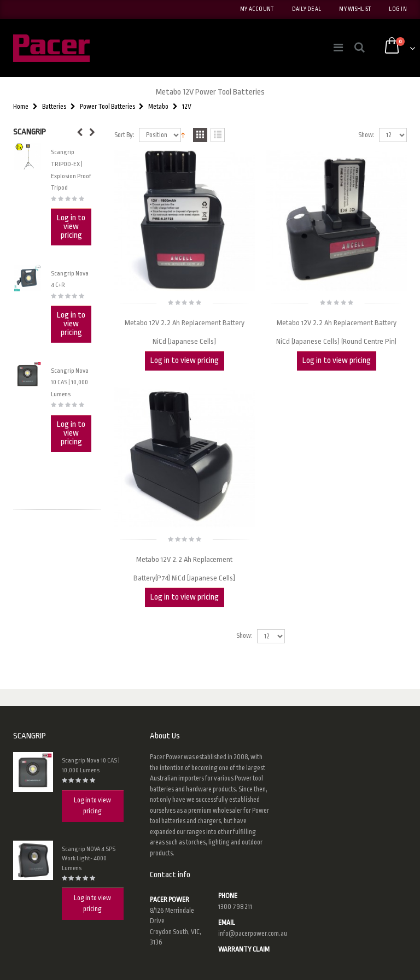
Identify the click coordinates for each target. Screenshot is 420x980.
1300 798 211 (235, 907)
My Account (257, 9)
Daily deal (307, 9)
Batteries (54, 107)
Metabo (158, 107)
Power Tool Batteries (107, 107)
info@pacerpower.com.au (253, 934)
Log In (398, 9)
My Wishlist (355, 9)
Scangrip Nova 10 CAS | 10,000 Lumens (70, 383)
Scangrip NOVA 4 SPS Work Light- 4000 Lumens (89, 859)
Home (21, 107)
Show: (366, 135)
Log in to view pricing (185, 360)
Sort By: (124, 135)
